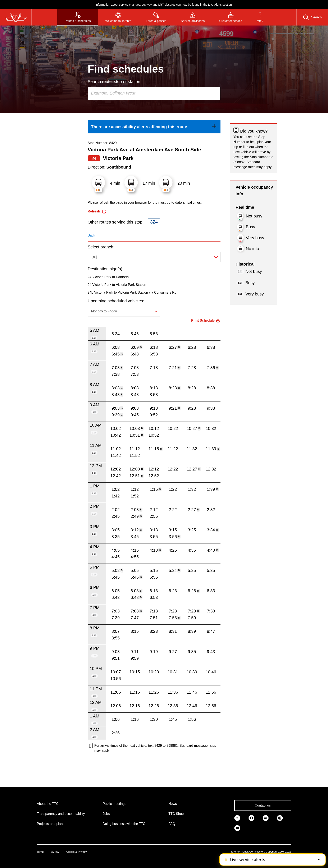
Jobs (106, 814)
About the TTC (48, 804)
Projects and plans (51, 824)
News (173, 804)
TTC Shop (176, 814)
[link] (154, 127)
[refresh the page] (97, 212)
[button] (260, 17)
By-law (55, 852)
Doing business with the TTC (124, 824)
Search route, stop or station (114, 82)
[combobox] (154, 93)
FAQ (172, 824)
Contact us (263, 805)
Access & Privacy (76, 852)
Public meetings (115, 804)
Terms (40, 852)
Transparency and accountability (61, 814)
